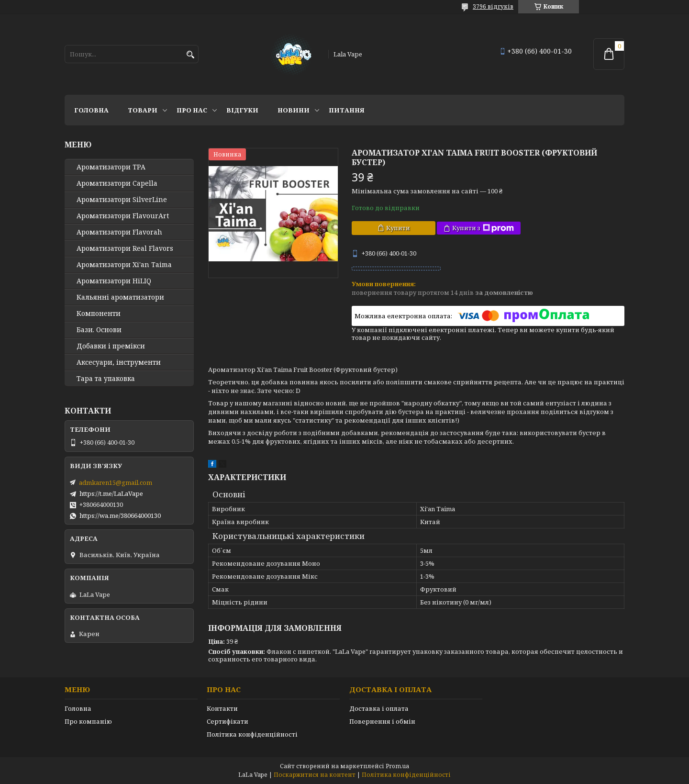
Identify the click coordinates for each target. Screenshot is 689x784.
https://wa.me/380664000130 (120, 515)
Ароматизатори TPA (111, 167)
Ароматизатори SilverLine (122, 200)
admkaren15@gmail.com (116, 482)
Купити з (483, 228)
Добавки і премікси (111, 346)
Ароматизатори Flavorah (119, 232)
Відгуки (242, 110)
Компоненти (99, 314)
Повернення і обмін (382, 721)
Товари (143, 110)
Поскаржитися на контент (315, 775)
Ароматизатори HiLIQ (114, 281)
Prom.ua (397, 766)
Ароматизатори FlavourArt (123, 216)
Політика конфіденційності (252, 734)
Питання (347, 110)
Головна (91, 110)
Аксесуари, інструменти (119, 362)
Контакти (222, 708)
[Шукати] (190, 55)
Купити (398, 228)
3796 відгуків (493, 6)
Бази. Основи (99, 330)
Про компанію (88, 721)
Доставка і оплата (379, 708)
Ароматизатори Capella (117, 183)
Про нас (192, 110)
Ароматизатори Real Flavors (125, 248)
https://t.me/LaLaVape (111, 493)
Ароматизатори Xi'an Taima (124, 265)
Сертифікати (228, 721)
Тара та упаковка (106, 379)
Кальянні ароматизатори (120, 297)
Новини (294, 110)
